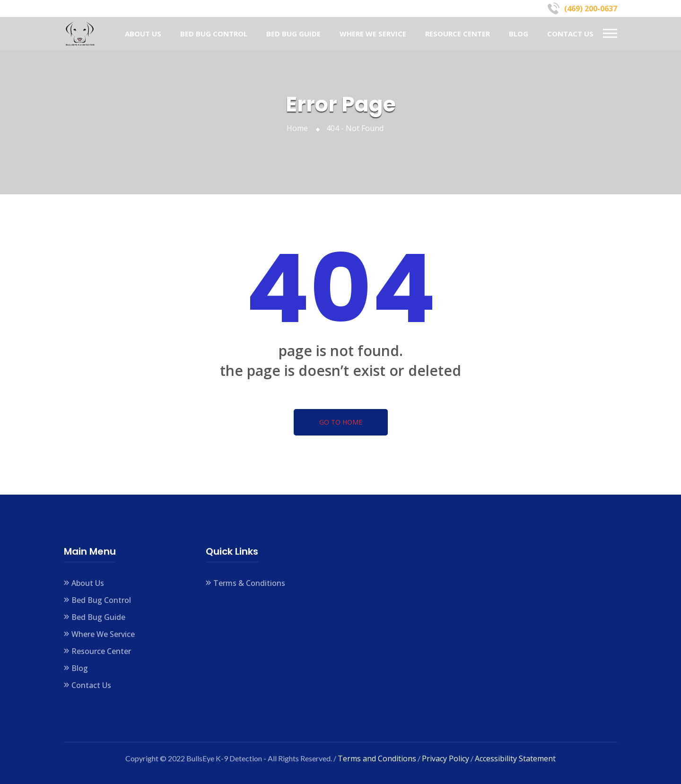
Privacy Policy (445, 758)
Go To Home (341, 422)
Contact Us (570, 34)
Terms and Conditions (377, 758)
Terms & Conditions (249, 583)
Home (299, 128)
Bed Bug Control (214, 34)
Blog (519, 34)
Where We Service (373, 34)
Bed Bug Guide (293, 34)
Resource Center (458, 34)
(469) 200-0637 (591, 9)
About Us (143, 34)
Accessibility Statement (515, 758)
